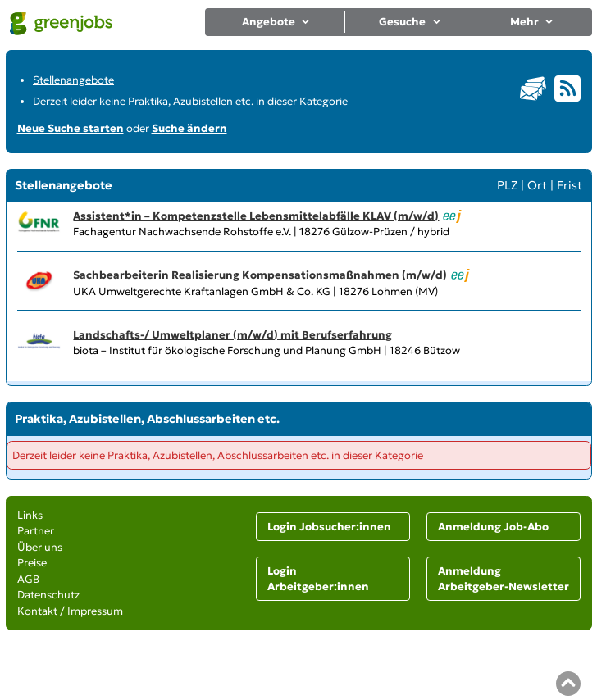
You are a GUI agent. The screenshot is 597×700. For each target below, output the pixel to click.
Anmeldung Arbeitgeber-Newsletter (504, 579)
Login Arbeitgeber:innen (318, 579)
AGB (28, 579)
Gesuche (410, 22)
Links (30, 515)
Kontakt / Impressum (70, 611)
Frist (570, 185)
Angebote (277, 22)
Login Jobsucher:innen (329, 527)
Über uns (40, 547)
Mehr (533, 22)
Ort (537, 185)
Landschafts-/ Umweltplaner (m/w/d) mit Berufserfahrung (232, 335)
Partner (36, 531)
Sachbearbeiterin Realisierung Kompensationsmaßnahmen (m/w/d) (260, 275)
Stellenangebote (73, 80)
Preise (32, 563)
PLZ (507, 185)
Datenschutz (48, 595)
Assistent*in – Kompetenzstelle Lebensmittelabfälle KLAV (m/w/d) (256, 216)
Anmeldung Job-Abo (493, 527)
